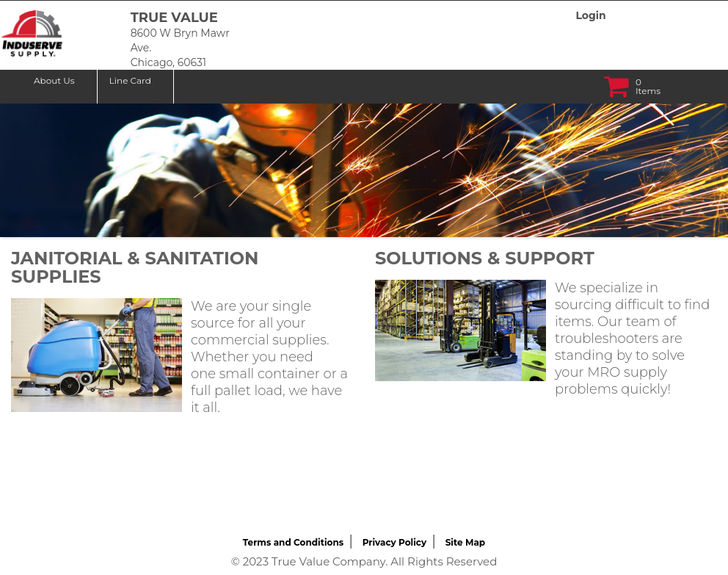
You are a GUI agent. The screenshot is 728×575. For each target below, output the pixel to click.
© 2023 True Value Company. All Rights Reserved (364, 561)
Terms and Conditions (293, 542)
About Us (54, 80)
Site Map (465, 542)
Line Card (130, 80)
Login (590, 15)
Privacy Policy (394, 542)
